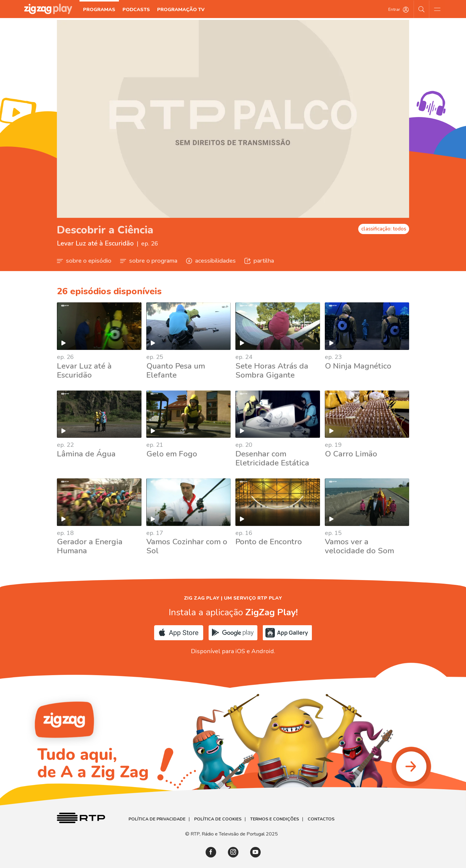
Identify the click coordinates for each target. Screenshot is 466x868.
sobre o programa (149, 261)
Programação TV (181, 10)
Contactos (321, 819)
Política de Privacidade (157, 819)
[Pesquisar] (422, 9)
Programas (99, 10)
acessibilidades (211, 261)
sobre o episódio (84, 261)
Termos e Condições (275, 819)
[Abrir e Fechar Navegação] (437, 9)
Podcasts (137, 10)
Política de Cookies (218, 819)
